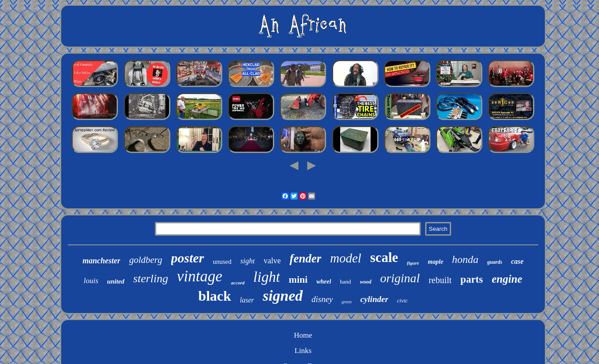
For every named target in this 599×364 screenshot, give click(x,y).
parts (472, 279)
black (215, 296)
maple (435, 262)
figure (413, 263)
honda (465, 259)
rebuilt (440, 280)
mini (298, 279)
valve (272, 261)
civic (402, 300)
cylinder (374, 299)
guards (495, 262)
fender (305, 258)
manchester (101, 261)
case (517, 261)
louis (91, 281)
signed (283, 296)
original (400, 278)
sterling (151, 278)
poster (188, 258)
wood (366, 282)
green (346, 302)
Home (303, 335)
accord (238, 283)
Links (303, 351)
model (346, 258)
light (267, 277)
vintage (200, 276)
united (116, 281)
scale (384, 257)
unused (222, 262)
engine (507, 279)
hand (345, 282)
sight (248, 261)
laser (247, 300)
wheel (324, 282)
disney (322, 299)
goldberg (145, 260)
